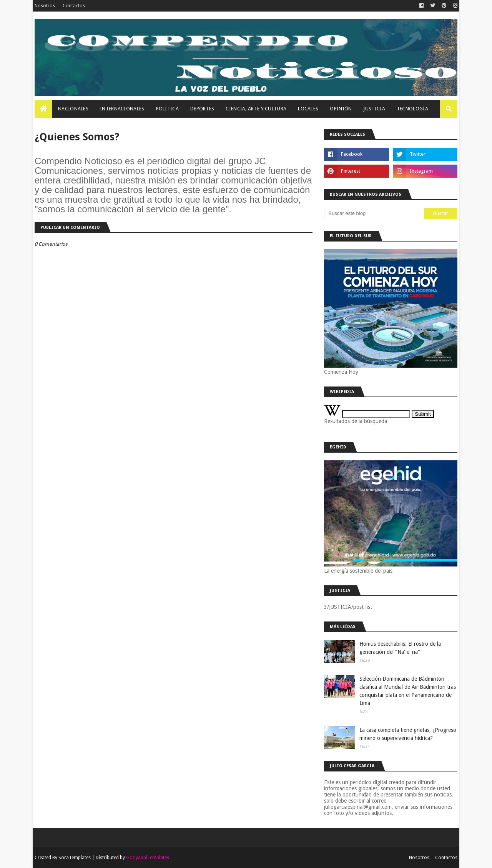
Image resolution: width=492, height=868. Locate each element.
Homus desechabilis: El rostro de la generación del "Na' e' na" (400, 648)
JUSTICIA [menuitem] (374, 109)
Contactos (74, 6)
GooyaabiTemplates (148, 858)
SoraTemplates (75, 858)
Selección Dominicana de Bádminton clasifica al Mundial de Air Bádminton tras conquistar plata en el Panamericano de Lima (408, 691)
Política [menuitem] (167, 109)
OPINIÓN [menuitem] (341, 109)
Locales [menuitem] (308, 109)
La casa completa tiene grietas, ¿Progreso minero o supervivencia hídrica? (408, 734)
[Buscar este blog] (374, 213)
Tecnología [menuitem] (412, 109)
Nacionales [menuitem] (73, 109)
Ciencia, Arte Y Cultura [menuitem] (256, 109)
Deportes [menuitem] (202, 109)
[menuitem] (43, 109)
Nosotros (45, 6)
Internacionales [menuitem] (122, 109)
